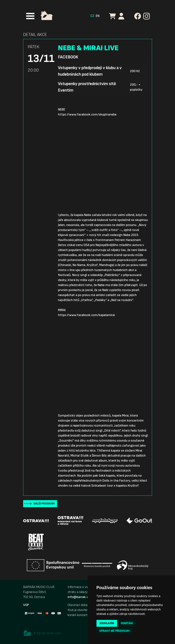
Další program (44, 504)
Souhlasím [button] (107, 623)
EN (98, 16)
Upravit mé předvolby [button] (115, 631)
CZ (92, 16)
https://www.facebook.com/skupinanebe (87, 114)
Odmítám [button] (127, 623)
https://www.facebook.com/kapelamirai (86, 315)
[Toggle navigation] (30, 16)
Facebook (68, 57)
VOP (26, 605)
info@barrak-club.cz (82, 597)
